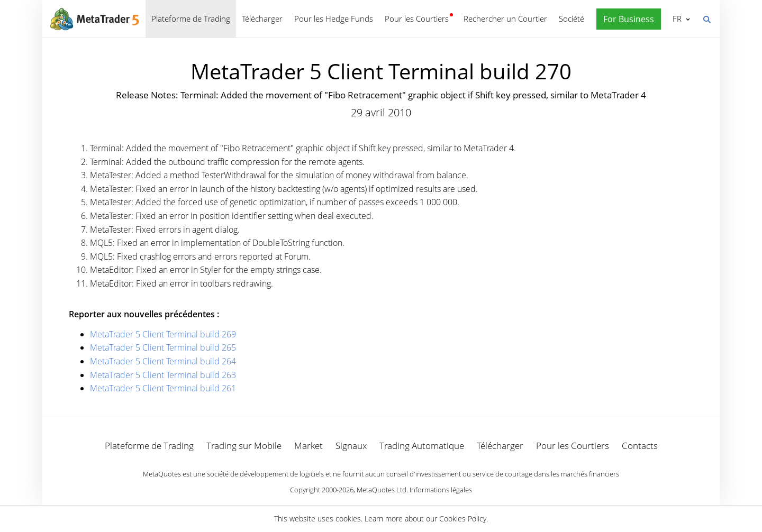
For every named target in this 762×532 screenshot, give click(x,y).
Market (309, 446)
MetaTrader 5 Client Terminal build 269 (163, 334)
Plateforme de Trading (191, 19)
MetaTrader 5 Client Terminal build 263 (163, 375)
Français (676, 19)
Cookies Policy (463, 519)
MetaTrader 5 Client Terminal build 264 (163, 361)
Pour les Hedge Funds (334, 19)
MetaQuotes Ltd (382, 490)
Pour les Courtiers (417, 19)
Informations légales (441, 490)
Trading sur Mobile (244, 446)
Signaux (351, 446)
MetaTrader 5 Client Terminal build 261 (163, 388)
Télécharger (262, 19)
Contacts (640, 446)
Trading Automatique (422, 446)
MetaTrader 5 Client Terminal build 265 (163, 347)
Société (571, 19)
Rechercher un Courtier (505, 19)
